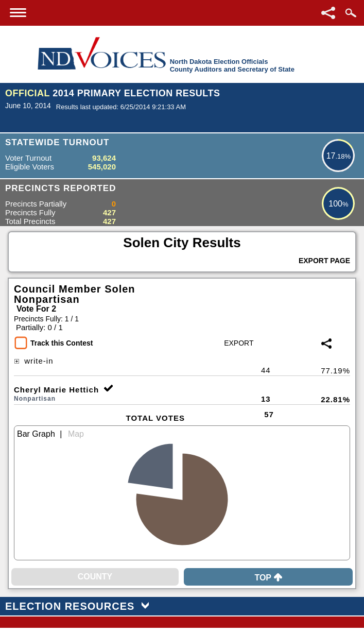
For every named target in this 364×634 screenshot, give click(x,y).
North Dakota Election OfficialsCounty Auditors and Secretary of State (232, 65)
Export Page (324, 261)
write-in (34, 361)
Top (268, 578)
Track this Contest (62, 343)
